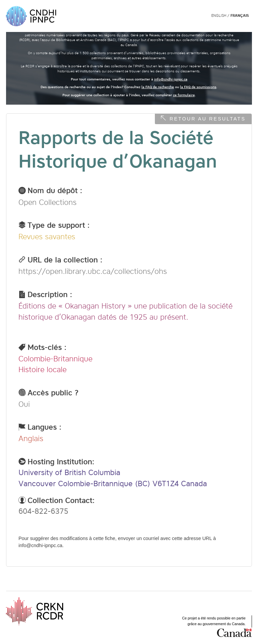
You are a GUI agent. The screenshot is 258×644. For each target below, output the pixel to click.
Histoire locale (42, 369)
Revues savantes (47, 237)
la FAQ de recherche (158, 87)
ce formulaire (184, 95)
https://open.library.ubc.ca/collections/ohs (93, 271)
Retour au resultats (208, 119)
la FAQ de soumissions (198, 87)
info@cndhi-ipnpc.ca (171, 79)
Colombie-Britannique (55, 359)
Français (240, 16)
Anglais (31, 438)
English (219, 16)
